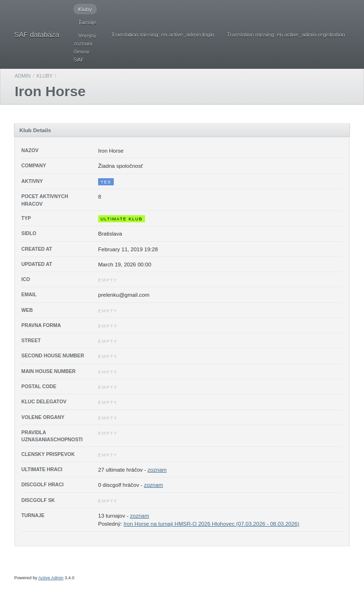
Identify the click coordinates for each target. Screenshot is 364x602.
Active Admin (51, 578)
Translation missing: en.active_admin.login (163, 35)
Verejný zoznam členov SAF (85, 48)
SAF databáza (37, 34)
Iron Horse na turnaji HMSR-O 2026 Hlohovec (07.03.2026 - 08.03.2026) (212, 524)
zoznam (157, 470)
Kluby (85, 9)
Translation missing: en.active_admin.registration (286, 35)
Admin (23, 76)
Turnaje (87, 22)
